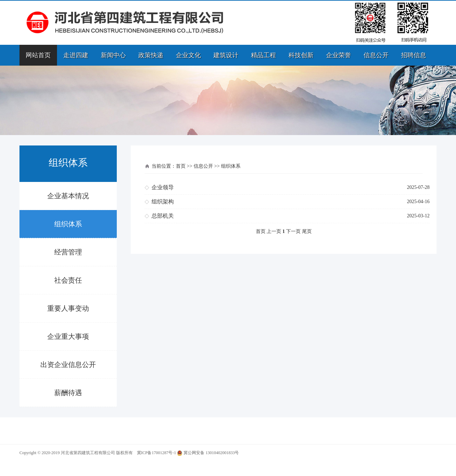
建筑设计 (226, 55)
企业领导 (163, 187)
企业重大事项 (68, 336)
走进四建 (76, 55)
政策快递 (151, 55)
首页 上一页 (269, 231)
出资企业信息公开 (68, 365)
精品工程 (263, 55)
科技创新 (301, 55)
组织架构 (163, 202)
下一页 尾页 (299, 231)
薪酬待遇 (68, 393)
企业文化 (188, 55)
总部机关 (163, 216)
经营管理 (68, 252)
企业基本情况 (68, 196)
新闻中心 (113, 55)
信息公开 (376, 55)
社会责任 (68, 280)
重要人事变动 (68, 308)
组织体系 (68, 224)
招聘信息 (414, 55)
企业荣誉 (339, 55)
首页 (181, 166)
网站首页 (38, 55)
